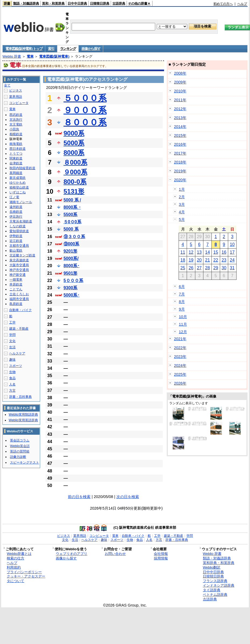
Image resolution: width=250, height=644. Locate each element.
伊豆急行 (16, 217)
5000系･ (72, 295)
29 (216, 268)
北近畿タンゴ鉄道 (22, 255)
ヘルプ (242, 4)
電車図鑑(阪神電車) (54, 56)
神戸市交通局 (19, 270)
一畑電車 (16, 280)
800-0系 (75, 182)
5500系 (71, 215)
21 (207, 260)
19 (191, 260)
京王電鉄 (16, 124)
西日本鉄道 (18, 149)
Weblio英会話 (20, 446)
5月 (182, 220)
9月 (182, 309)
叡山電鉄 (16, 250)
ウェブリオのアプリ (72, 554)
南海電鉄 (16, 144)
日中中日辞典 (77, 4)
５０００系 (85, 98)
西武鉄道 (16, 115)
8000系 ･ (72, 207)
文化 (12, 341)
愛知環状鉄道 (19, 231)
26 (191, 268)
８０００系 (85, 122)
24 (232, 260)
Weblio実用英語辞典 (23, 420)
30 (224, 268)
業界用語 (16, 97)
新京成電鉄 (18, 178)
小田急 (14, 129)
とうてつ (16, 154)
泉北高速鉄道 (19, 260)
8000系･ (72, 266)
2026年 (180, 383)
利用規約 (14, 567)
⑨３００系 (74, 237)
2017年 (180, 153)
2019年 (180, 171)
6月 (182, 287)
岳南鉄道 (16, 212)
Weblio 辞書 (12, 56)
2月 (182, 197)
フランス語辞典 (215, 581)
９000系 (75, 172)
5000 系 (71, 229)
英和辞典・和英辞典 (219, 563)
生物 (12, 372)
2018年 (180, 162)
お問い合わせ (115, 554)
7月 (182, 294)
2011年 (180, 100)
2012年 (180, 109)
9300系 (71, 288)
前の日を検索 (79, 497)
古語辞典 (119, 4)
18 (183, 260)
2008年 (180, 73)
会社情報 (161, 554)
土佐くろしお (19, 294)
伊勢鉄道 (16, 236)
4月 (182, 212)
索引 (51, 49)
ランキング (68, 49)
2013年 (180, 118)
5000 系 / (72, 200)
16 (224, 252)
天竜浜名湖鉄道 (21, 221)
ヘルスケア (17, 353)
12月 (183, 332)
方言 (12, 391)
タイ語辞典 (212, 590)
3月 (182, 204)
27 (199, 268)
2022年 (180, 348)
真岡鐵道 (16, 173)
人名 (12, 384)
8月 (182, 302)
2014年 (180, 127)
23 (224, 260)
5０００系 (73, 281)
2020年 (180, 180)
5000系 (74, 143)
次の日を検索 (128, 497)
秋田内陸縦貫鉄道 (22, 168)
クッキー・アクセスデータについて (26, 579)
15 (216, 252)
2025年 (180, 374)
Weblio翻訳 (212, 567)
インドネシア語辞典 (219, 585)
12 (191, 252)
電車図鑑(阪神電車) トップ (24, 49)
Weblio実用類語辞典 (23, 415)
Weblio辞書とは (19, 554)
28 (207, 268)
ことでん (16, 289)
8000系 (74, 153)
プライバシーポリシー (24, 572)
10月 (183, 317)
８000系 (75, 162)
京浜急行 (16, 120)
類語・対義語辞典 (26, 4)
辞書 (7, 4)
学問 (12, 335)
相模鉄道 (16, 134)
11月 (183, 324)
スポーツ (16, 366)
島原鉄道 (16, 304)
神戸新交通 (18, 275)
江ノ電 (14, 197)
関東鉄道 (16, 158)
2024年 (180, 365)
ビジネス (16, 90)
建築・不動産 (19, 329)
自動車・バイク (20, 310)
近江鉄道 (16, 241)
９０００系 (85, 110)
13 (199, 252)
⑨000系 (72, 244)
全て (7, 85)
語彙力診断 (18, 457)
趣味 (12, 360)
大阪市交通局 (19, 265)
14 (207, 252)
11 (183, 252)
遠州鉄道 (16, 207)
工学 (12, 322)
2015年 (180, 135)
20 (199, 260)
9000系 (74, 133)
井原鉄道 (16, 284)
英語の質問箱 (20, 451)
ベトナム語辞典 (215, 595)
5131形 (74, 191)
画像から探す (91, 49)
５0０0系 (72, 222)
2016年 (180, 144)
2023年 (180, 357)
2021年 (180, 339)
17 (232, 252)
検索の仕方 (15, 558)
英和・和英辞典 (53, 4)
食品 (12, 378)
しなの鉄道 (18, 226)
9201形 (71, 251)
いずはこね (18, 192)
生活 (12, 347)
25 (183, 268)
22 (216, 260)
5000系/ (71, 258)
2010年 (180, 91)
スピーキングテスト (25, 462)
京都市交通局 (19, 246)
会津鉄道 (16, 163)
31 (232, 268)
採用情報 (161, 558)
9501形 (71, 273)
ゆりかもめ (18, 183)
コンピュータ (19, 103)
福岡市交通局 (19, 299)
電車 (30, 56)
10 (232, 244)
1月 (182, 189)
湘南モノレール (21, 202)
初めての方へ (223, 4)
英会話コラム (20, 440)
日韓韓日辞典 (100, 4)
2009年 (180, 82)
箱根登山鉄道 (19, 187)
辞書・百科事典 (20, 397)
